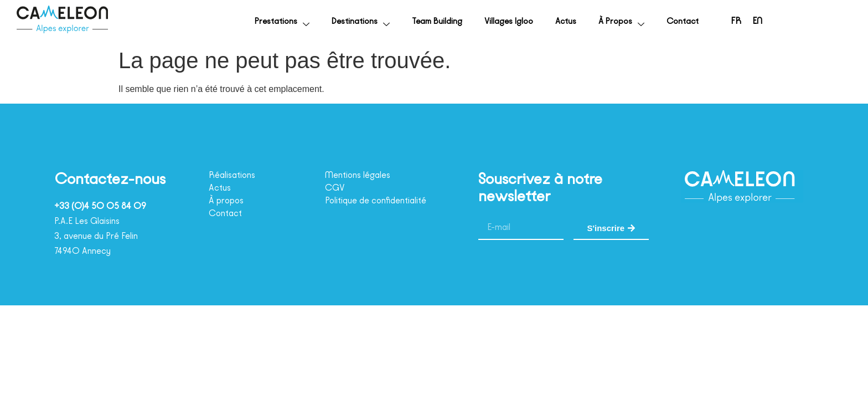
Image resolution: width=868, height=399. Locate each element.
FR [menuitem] (731, 22)
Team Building (395, 21)
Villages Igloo (480, 21)
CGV (336, 188)
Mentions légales (362, 175)
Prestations (219, 22)
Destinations (307, 22)
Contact (674, 21)
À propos (608, 22)
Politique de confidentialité (383, 201)
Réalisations (236, 175)
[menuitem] (731, 21)
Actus (545, 21)
